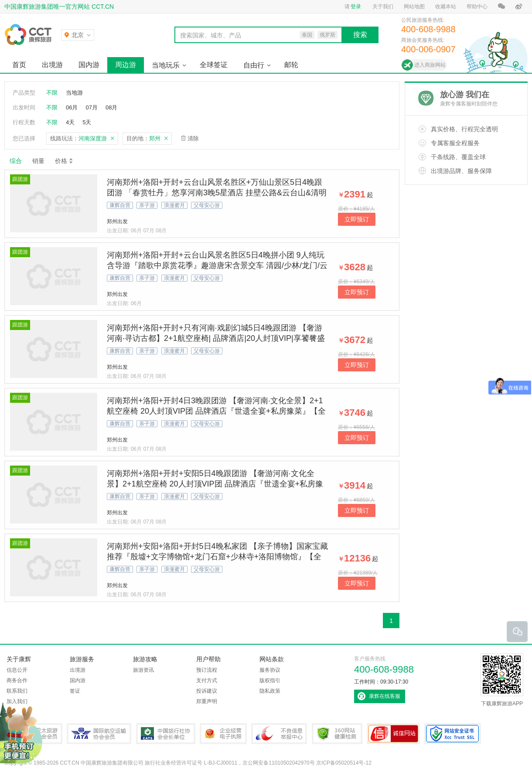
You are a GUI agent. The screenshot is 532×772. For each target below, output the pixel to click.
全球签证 (214, 65)
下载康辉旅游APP (502, 680)
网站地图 (414, 7)
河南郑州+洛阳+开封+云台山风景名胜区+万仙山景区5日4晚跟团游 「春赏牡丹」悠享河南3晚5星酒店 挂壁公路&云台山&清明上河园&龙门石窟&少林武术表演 (217, 193)
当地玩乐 (166, 65)
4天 (70, 122)
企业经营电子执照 (223, 734)
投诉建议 (207, 691)
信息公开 (17, 670)
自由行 (254, 65)
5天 (87, 122)
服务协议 (270, 670)
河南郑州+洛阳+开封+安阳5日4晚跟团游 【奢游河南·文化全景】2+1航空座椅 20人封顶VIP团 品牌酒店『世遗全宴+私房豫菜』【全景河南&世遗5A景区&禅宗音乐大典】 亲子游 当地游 (215, 484)
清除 (193, 138)
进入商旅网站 (430, 65)
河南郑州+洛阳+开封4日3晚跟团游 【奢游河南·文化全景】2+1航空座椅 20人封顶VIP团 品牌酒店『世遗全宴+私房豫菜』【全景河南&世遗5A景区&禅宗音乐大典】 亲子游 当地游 (216, 411)
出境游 (52, 65)
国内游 (89, 65)
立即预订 (357, 219)
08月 (111, 107)
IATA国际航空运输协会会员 (99, 734)
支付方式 (207, 680)
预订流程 (207, 670)
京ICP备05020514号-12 (344, 763)
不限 (52, 93)
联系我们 (17, 691)
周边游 (126, 65)
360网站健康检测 (337, 734)
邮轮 (291, 65)
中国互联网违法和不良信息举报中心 (279, 734)
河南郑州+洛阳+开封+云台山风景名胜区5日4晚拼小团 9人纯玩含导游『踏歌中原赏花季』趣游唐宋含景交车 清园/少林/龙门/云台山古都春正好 (217, 265)
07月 (91, 107)
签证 (75, 691)
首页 (19, 65)
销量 (38, 161)
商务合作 (17, 680)
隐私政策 (270, 691)
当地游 (74, 93)
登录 (356, 7)
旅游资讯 (143, 670)
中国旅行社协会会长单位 (166, 734)
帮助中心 (477, 7)
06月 (72, 107)
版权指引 (270, 680)
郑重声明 (207, 701)
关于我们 (383, 7)
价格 (64, 161)
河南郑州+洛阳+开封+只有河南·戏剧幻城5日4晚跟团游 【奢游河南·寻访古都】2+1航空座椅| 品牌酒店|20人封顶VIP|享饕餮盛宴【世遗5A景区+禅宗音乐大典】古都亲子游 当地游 (216, 338)
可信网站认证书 (393, 734)
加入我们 (17, 701)
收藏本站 (446, 7)
